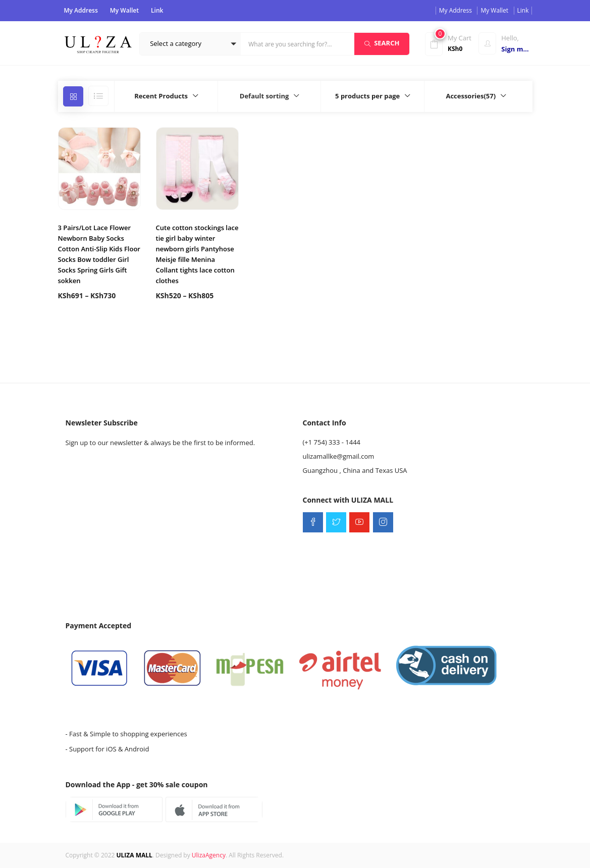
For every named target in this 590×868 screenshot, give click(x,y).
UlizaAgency (209, 855)
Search (382, 43)
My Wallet (124, 10)
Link (157, 10)
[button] (190, 44)
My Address (81, 10)
